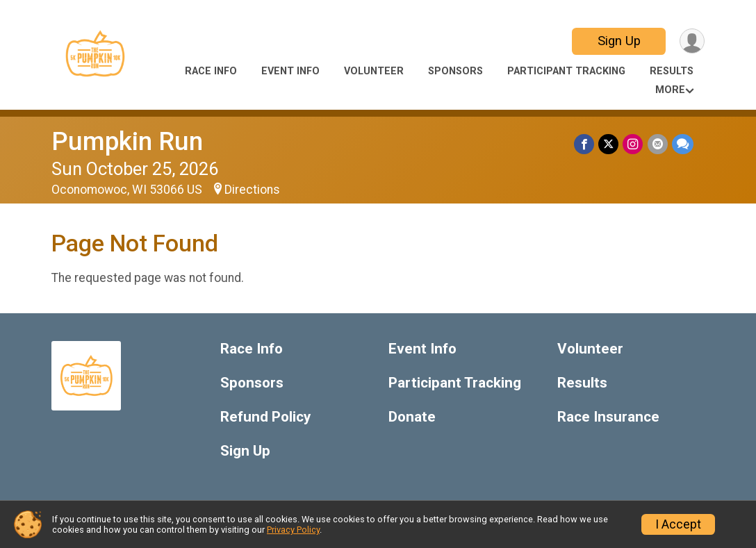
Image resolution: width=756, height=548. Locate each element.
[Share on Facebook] (585, 144)
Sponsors (455, 71)
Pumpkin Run (127, 141)
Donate (412, 417)
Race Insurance (608, 417)
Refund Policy (265, 417)
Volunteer (374, 71)
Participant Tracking (566, 71)
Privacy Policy (293, 530)
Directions (252, 190)
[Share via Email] (658, 144)
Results (672, 71)
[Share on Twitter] (609, 144)
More (670, 90)
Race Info (211, 71)
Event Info (290, 71)
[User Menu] (692, 41)
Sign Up (618, 41)
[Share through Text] (683, 144)
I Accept (678, 524)
